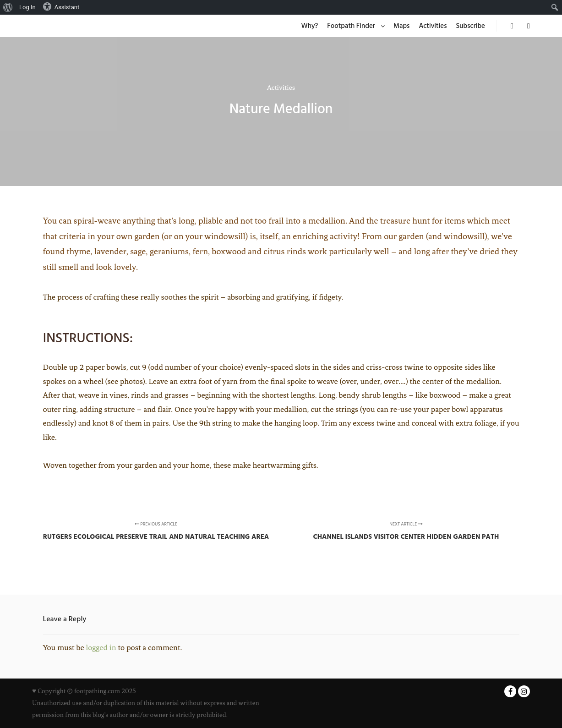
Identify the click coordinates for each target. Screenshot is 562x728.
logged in (101, 647)
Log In (27, 7)
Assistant (61, 6)
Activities (281, 88)
